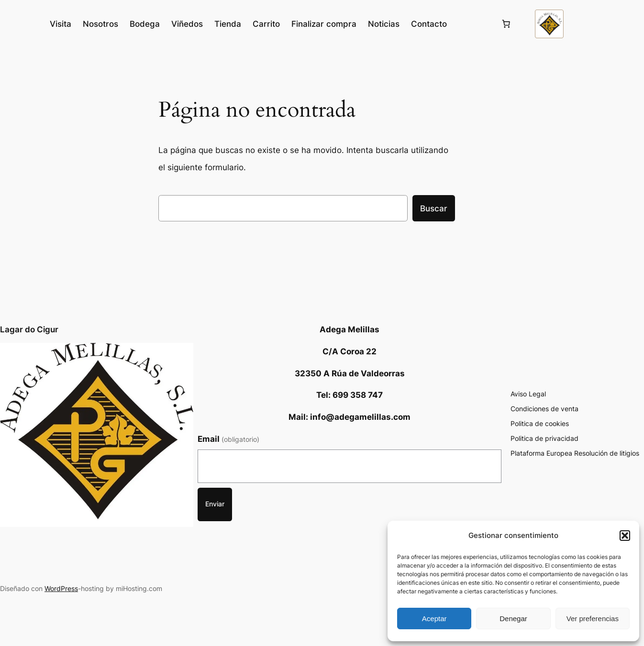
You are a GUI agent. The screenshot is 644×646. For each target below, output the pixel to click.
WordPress (61, 588)
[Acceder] (473, 24)
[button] (625, 536)
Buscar (434, 208)
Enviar (215, 504)
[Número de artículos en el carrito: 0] (506, 24)
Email (228, 439)
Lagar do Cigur (29, 329)
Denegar (513, 619)
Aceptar (434, 619)
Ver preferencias (593, 619)
